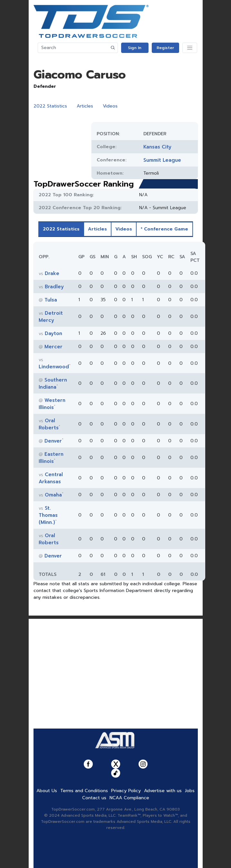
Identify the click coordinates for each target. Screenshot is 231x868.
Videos (110, 106)
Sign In (135, 48)
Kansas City (157, 147)
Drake (52, 273)
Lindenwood (54, 367)
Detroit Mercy (51, 317)
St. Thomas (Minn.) (48, 515)
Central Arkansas (51, 478)
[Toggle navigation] (190, 48)
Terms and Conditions (84, 791)
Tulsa (51, 300)
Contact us (94, 798)
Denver (53, 441)
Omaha (53, 495)
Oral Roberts (49, 424)
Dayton (53, 333)
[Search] (73, 48)
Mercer (53, 347)
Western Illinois (52, 404)
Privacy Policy (126, 791)
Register (165, 48)
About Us (47, 791)
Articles (85, 106)
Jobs (190, 791)
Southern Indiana (53, 383)
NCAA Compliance (129, 798)
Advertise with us (163, 791)
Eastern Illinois (51, 458)
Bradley (54, 287)
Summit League (162, 160)
